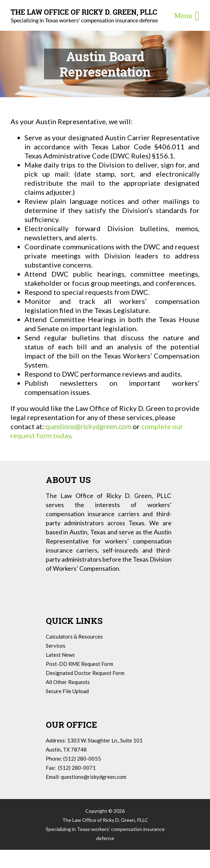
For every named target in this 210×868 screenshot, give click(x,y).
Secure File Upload (67, 691)
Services (56, 646)
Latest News (60, 655)
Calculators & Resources (74, 636)
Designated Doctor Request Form (85, 673)
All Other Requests (68, 682)
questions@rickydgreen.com (93, 777)
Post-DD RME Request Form (79, 664)
